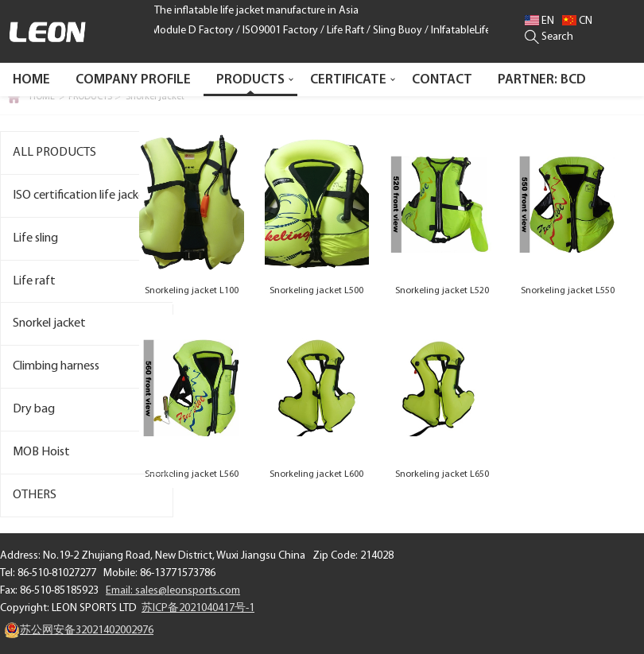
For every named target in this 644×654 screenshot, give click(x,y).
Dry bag (34, 409)
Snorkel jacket (155, 97)
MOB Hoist (41, 452)
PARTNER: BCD (542, 80)
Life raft (34, 281)
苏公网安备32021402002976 (79, 631)
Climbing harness (56, 366)
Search (549, 37)
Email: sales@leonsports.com (173, 591)
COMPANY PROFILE (133, 80)
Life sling (35, 238)
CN (577, 21)
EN (539, 21)
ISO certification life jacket (81, 195)
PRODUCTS (250, 80)
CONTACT (442, 80)
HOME (42, 97)
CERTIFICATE (348, 80)
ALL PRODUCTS (54, 153)
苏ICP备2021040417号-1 (198, 608)
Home (31, 80)
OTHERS (35, 495)
